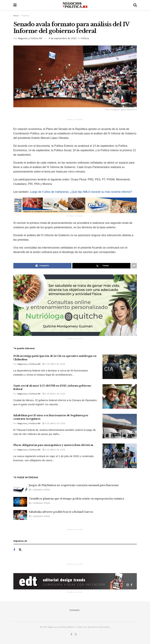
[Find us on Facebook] (14, 550)
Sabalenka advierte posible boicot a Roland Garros (61, 512)
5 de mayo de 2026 (54, 364)
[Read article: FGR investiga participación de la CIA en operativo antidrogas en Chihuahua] (120, 367)
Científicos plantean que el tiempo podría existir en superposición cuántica (76, 499)
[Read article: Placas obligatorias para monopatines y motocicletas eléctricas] (120, 456)
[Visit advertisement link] (75, 205)
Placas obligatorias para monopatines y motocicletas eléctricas (53, 445)
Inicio (16, 16)
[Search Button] (135, 5)
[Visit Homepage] (75, 5)
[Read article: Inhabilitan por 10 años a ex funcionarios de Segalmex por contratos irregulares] (120, 426)
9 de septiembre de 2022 (63, 38)
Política (26, 16)
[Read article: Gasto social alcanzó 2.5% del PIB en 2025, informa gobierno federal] (120, 396)
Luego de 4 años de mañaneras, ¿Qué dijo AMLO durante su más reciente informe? (81, 192)
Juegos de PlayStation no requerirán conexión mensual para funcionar (74, 485)
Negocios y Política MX (30, 38)
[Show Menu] (15, 5)
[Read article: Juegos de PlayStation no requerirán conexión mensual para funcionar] (20, 488)
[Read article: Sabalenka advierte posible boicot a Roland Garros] (20, 515)
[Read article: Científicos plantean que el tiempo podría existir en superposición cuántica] (20, 502)
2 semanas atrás (39, 490)
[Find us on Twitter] (20, 550)
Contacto (74, 610)
